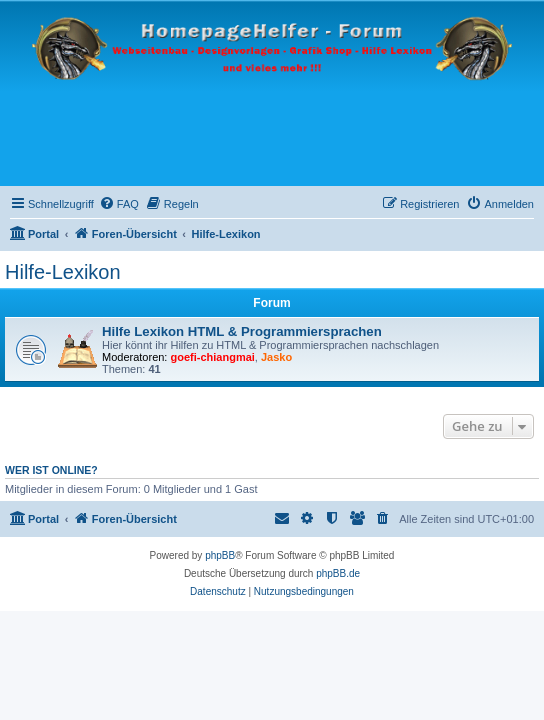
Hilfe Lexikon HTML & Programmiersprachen (242, 331)
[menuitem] (119, 204)
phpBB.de (338, 573)
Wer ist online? (51, 470)
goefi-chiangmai (213, 357)
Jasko (276, 357)
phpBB (220, 555)
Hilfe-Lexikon (63, 272)
